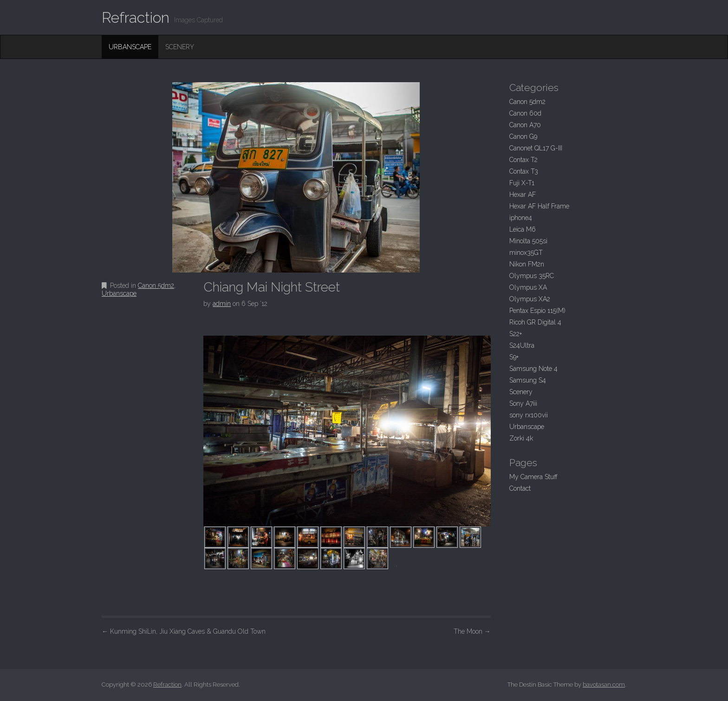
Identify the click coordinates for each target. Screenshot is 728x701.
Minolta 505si (528, 241)
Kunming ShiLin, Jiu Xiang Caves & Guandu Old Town (184, 631)
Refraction (136, 17)
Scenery (180, 47)
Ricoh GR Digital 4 (535, 322)
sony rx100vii (529, 415)
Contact (520, 488)
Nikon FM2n (527, 264)
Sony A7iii (523, 403)
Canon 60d (525, 113)
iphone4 (521, 218)
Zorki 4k (521, 438)
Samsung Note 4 (533, 369)
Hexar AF (523, 195)
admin (222, 304)
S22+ (516, 334)
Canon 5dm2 (156, 286)
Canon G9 (523, 136)
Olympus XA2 (530, 299)
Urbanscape (130, 47)
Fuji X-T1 (522, 183)
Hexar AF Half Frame (539, 206)
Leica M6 (523, 229)
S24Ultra (522, 345)
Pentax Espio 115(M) (537, 311)
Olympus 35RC (532, 276)
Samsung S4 (528, 380)
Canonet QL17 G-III (536, 148)
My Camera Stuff (533, 477)
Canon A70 (525, 125)
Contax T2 (523, 160)
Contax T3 (524, 171)
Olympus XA (528, 287)
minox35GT (526, 253)
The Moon (472, 631)
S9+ (514, 357)
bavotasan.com (604, 685)
